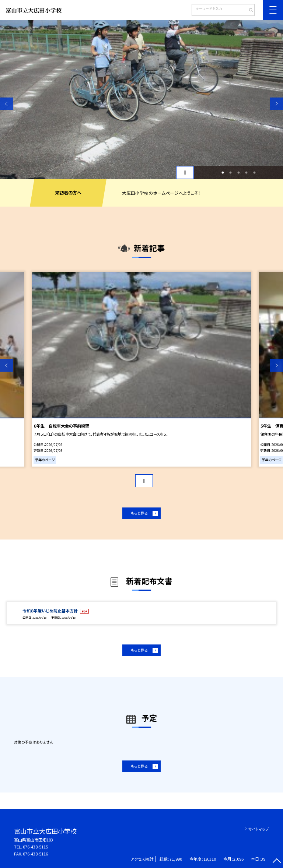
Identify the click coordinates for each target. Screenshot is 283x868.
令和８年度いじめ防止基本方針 (51, 611)
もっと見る (139, 513)
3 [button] (238, 173)
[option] (141, 99)
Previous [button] (6, 104)
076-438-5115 (35, 847)
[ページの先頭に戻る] (277, 862)
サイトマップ (258, 829)
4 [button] (247, 173)
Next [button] (277, 104)
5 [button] (254, 173)
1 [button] (223, 173)
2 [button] (231, 173)
